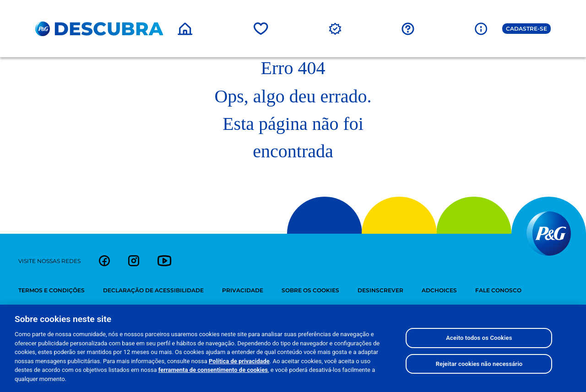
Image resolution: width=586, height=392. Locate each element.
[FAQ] (408, 28)
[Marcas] (261, 28)
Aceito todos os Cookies (479, 345)
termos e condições (52, 290)
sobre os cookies (310, 290)
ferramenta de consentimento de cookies (213, 377)
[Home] (185, 28)
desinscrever (380, 290)
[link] (104, 261)
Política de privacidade (239, 368)
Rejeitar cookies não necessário (479, 371)
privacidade (243, 290)
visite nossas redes (49, 261)
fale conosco (498, 290)
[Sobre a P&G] (481, 28)
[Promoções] (335, 28)
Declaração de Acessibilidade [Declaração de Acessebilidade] (153, 290)
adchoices (439, 290)
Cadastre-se (526, 29)
